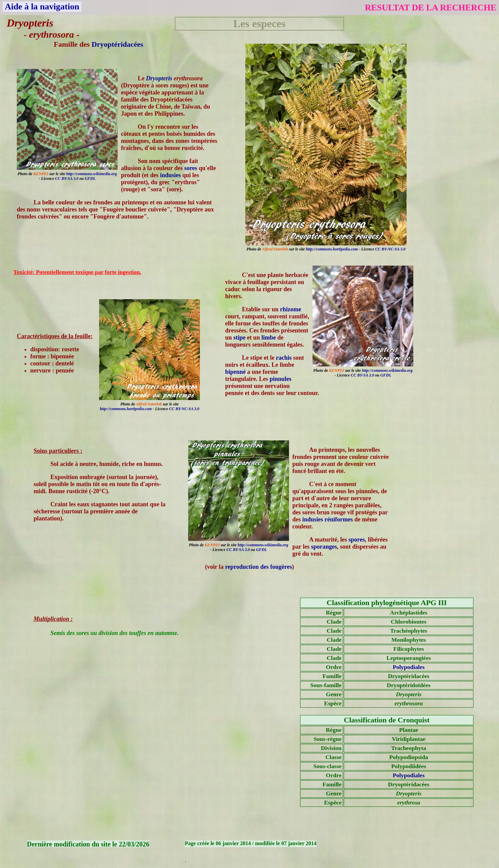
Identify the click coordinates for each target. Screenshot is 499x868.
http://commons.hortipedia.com (332, 249)
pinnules (280, 379)
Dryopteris (159, 78)
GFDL (90, 179)
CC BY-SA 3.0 (67, 179)
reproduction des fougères (259, 567)
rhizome (290, 309)
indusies (170, 175)
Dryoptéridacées (117, 44)
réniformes (339, 519)
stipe (240, 338)
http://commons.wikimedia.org (92, 174)
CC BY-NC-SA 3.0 (390, 249)
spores (357, 540)
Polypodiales (409, 667)
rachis (284, 358)
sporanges (324, 547)
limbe (269, 338)
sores (191, 168)
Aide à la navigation (42, 7)
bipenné (235, 372)
